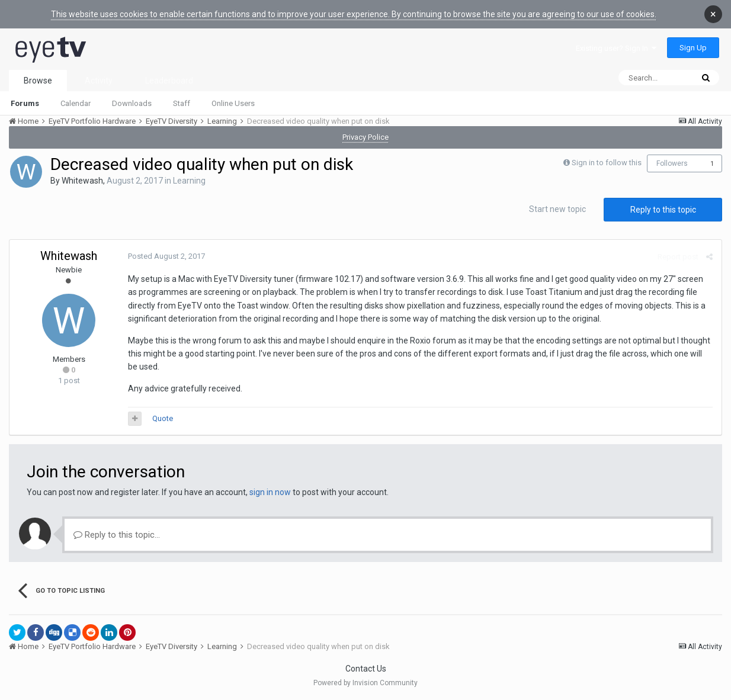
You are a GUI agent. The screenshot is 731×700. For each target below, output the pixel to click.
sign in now (270, 492)
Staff (182, 103)
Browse (38, 81)
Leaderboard (169, 81)
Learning (189, 181)
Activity (99, 81)
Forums (25, 103)
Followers (672, 163)
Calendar (76, 103)
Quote (163, 418)
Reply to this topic (663, 210)
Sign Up (693, 48)
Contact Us (366, 669)
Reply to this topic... (117, 535)
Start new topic (557, 209)
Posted (166, 256)
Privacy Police (366, 137)
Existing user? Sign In (616, 48)
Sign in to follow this (607, 163)
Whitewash (82, 181)
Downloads (132, 103)
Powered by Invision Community (366, 683)
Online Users (233, 103)
